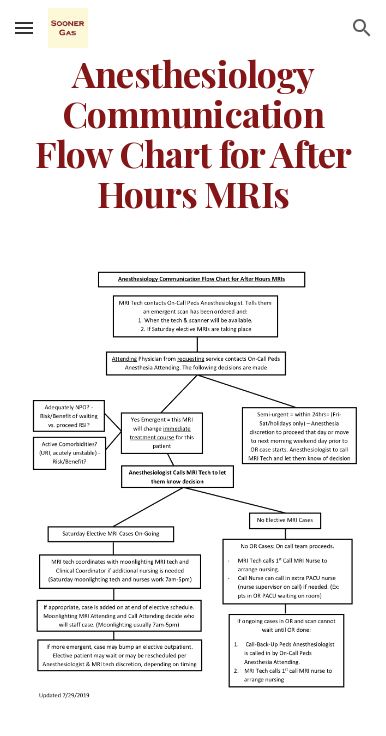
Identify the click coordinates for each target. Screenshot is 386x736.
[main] (193, 134)
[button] (24, 27)
